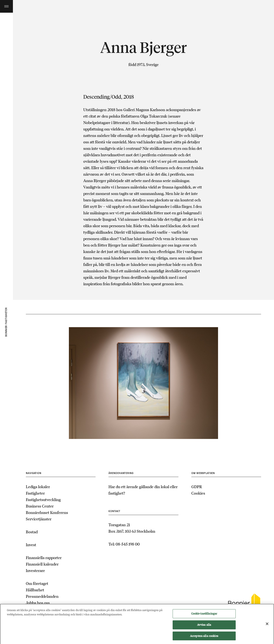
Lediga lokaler (38, 487)
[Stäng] (267, 625)
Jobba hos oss (38, 603)
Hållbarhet (35, 590)
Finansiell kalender (42, 564)
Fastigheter (35, 493)
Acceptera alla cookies (204, 637)
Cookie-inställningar (204, 615)
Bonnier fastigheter (6, 322)
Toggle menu (6, 6)
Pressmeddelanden (42, 596)
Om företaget (37, 583)
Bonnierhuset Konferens (47, 512)
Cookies (198, 493)
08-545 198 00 (128, 544)
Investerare (35, 570)
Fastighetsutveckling (43, 500)
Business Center (40, 506)
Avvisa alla (204, 626)
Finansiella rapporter (44, 558)
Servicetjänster (39, 519)
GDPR (197, 487)
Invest (31, 545)
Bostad (32, 532)
